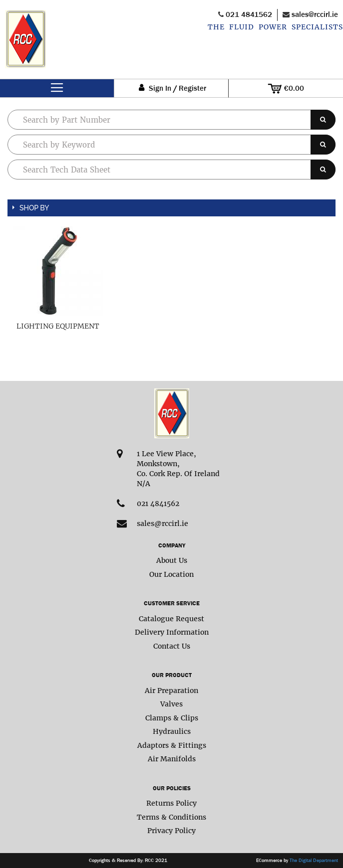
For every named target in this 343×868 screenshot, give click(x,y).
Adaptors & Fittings (172, 745)
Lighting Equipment (58, 326)
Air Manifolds (172, 759)
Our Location (171, 574)
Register (192, 88)
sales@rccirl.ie (315, 14)
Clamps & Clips (172, 718)
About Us (172, 560)
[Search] (323, 120)
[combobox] (171, 145)
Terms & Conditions (171, 817)
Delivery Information (172, 632)
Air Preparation (171, 691)
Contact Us (172, 646)
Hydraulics (172, 731)
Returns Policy (171, 803)
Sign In (160, 88)
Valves (171, 704)
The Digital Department (314, 860)
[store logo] (25, 44)
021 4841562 (249, 14)
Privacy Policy (171, 831)
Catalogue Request (171, 619)
